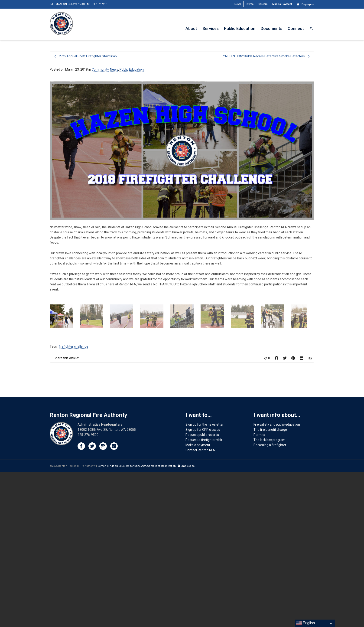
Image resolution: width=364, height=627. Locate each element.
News (238, 4)
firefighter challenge (73, 501)
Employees (305, 4)
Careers (263, 4)
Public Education (240, 28)
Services (211, 28)
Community (100, 69)
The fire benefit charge (270, 584)
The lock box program (269, 594)
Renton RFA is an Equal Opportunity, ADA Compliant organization (137, 621)
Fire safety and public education (277, 579)
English (306, 623)
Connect (296, 28)
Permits (259, 589)
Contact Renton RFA (200, 605)
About (191, 28)
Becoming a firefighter (270, 600)
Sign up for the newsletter (205, 579)
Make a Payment (282, 4)
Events (250, 4)
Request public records (202, 589)
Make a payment (198, 600)
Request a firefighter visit (204, 594)
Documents (271, 28)
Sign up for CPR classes (203, 584)
